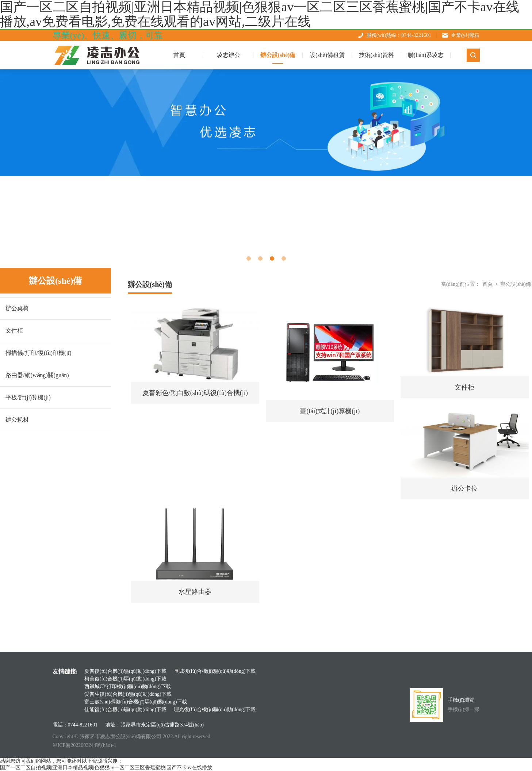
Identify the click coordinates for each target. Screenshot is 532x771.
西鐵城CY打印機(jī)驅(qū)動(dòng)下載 (128, 686)
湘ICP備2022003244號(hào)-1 (85, 745)
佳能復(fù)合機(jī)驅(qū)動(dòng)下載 (125, 709)
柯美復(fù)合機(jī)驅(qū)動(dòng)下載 (125, 679)
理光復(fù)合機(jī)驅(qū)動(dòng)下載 (215, 709)
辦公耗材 (17, 420)
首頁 (487, 284)
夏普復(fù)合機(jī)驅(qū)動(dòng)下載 (125, 671)
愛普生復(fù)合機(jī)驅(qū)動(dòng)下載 (128, 694)
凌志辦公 (229, 55)
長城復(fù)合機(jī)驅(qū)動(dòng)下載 (215, 671)
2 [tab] (260, 258)
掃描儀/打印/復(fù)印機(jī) (38, 353)
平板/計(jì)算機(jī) (28, 397)
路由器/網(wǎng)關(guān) (37, 375)
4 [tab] (284, 258)
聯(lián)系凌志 (426, 55)
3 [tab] (272, 258)
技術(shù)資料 (377, 55)
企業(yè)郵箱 (465, 35)
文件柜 (14, 331)
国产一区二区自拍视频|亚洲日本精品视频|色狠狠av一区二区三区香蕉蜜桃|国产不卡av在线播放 (106, 768)
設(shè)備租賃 (327, 55)
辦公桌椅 (17, 308)
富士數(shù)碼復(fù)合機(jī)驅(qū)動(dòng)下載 (136, 702)
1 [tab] (249, 258)
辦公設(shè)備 (278, 55)
